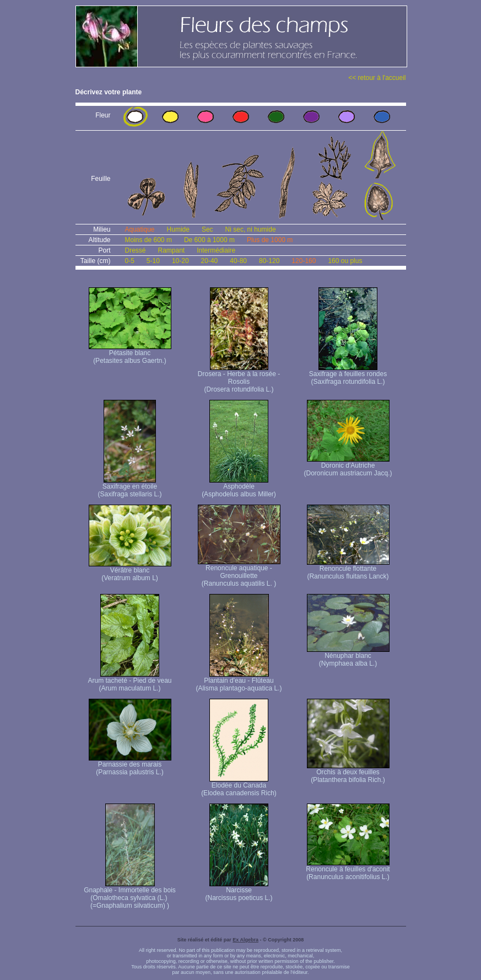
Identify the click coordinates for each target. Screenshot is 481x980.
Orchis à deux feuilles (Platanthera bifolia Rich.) (348, 773)
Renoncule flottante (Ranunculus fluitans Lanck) (348, 569)
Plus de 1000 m (270, 240)
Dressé (136, 250)
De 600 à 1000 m (209, 240)
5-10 (153, 261)
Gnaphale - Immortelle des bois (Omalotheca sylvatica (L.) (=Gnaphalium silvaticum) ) (130, 895)
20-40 (210, 261)
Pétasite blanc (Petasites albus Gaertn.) (130, 354)
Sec (207, 229)
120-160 (304, 261)
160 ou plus (345, 261)
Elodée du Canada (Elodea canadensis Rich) (239, 786)
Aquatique (140, 229)
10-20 (180, 261)
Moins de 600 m (148, 240)
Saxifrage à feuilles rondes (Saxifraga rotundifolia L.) (348, 375)
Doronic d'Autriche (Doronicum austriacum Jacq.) (348, 466)
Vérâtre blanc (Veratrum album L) (130, 571)
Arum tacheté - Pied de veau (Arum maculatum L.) (129, 681)
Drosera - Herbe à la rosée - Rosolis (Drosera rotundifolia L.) (239, 379)
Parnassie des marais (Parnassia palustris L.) (130, 765)
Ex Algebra (245, 940)
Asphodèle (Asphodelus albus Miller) (239, 487)
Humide (178, 229)
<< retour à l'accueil (377, 78)
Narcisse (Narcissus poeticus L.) (239, 891)
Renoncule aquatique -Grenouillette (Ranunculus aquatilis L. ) (239, 573)
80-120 (269, 261)
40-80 (238, 261)
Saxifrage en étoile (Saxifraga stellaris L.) (129, 487)
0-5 (130, 261)
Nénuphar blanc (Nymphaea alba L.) (348, 657)
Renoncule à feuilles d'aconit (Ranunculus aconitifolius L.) (348, 870)
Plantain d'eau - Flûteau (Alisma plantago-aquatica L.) (239, 681)
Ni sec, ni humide (251, 229)
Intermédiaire (216, 250)
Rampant (172, 250)
